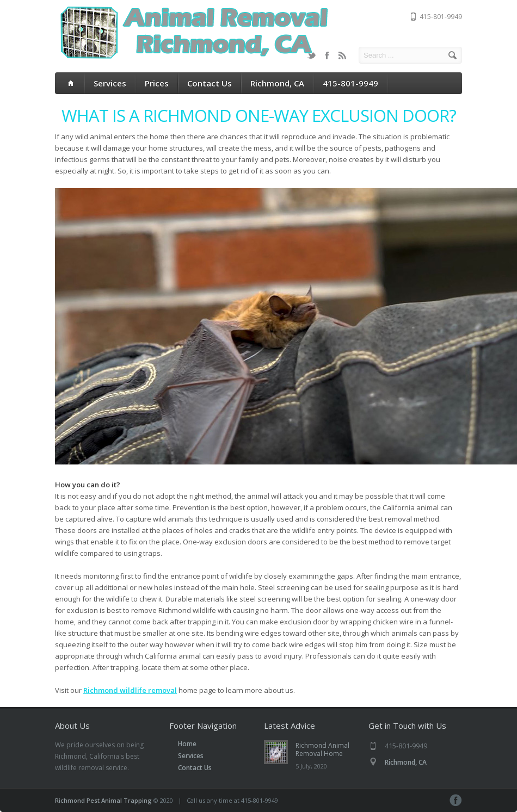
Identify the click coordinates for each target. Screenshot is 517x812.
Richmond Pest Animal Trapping (103, 800)
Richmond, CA (277, 83)
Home (187, 744)
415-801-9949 (350, 83)
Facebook (327, 55)
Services (110, 83)
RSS (342, 55)
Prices (157, 83)
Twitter (312, 55)
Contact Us (210, 83)
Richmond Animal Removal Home (322, 749)
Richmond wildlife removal (130, 690)
